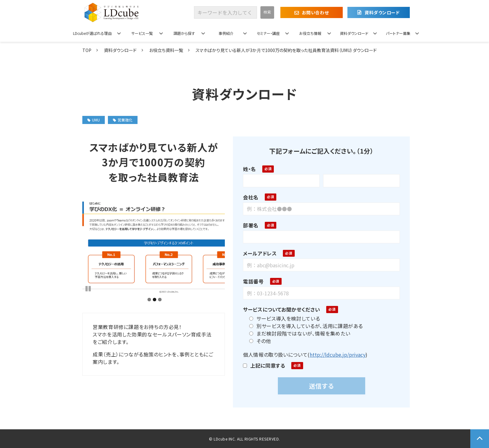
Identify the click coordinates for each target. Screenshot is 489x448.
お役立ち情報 (310, 33)
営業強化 (123, 120)
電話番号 (251, 281)
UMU (94, 120)
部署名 (249, 225)
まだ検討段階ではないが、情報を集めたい (298, 333)
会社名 (249, 197)
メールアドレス (258, 253)
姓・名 (247, 169)
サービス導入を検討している (282, 318)
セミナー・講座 (268, 33)
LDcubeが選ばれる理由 (92, 33)
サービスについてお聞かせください (279, 309)
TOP (87, 50)
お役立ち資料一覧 (166, 50)
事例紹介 (226, 33)
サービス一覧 (142, 33)
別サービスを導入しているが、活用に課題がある (304, 326)
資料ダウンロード (382, 12)
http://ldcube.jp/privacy (335, 355)
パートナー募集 (398, 33)
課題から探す (184, 33)
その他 (258, 341)
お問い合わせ (315, 12)
